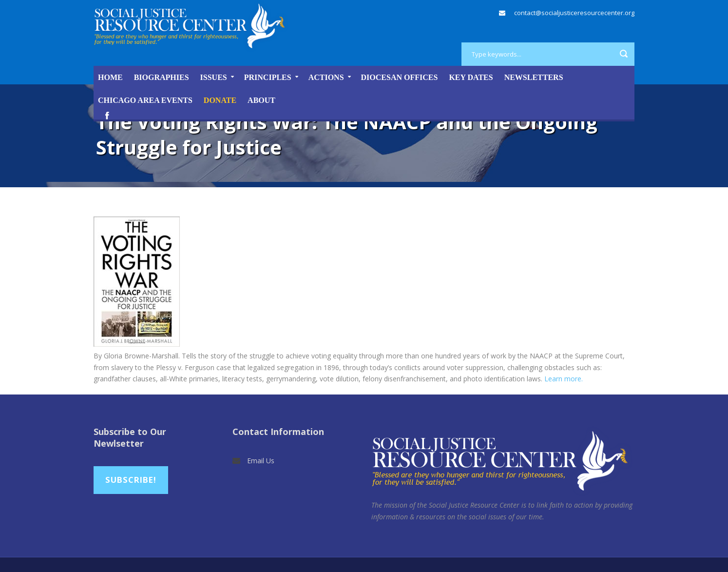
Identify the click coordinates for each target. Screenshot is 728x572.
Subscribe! (131, 480)
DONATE (220, 100)
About (261, 100)
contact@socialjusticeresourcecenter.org (574, 13)
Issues (214, 77)
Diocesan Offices (400, 77)
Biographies (162, 77)
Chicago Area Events (145, 100)
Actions (326, 77)
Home (110, 77)
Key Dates (471, 77)
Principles (268, 77)
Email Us (261, 461)
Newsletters (534, 77)
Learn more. (564, 379)
